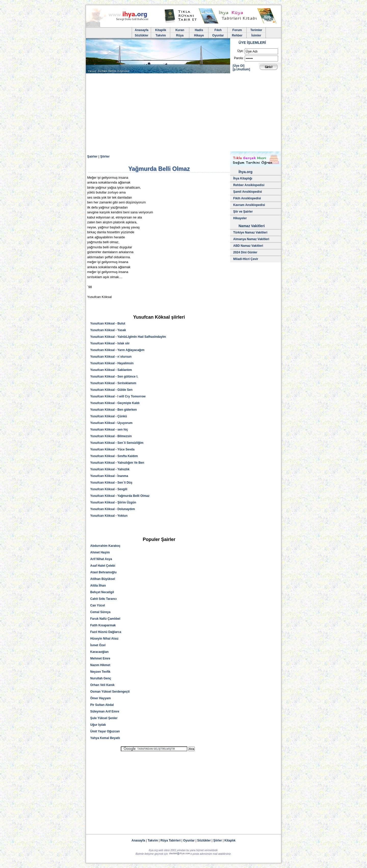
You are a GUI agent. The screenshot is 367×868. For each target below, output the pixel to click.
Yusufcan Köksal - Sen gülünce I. (114, 377)
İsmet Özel (98, 645)
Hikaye (199, 35)
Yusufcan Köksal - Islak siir (110, 343)
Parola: (239, 58)
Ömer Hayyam (101, 698)
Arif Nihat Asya (101, 559)
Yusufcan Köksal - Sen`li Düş (111, 483)
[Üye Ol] (239, 66)
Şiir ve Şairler (243, 212)
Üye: (240, 51)
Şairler (92, 156)
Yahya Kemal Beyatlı (105, 738)
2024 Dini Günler (245, 252)
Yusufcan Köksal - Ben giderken (114, 410)
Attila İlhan (98, 586)
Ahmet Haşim (100, 552)
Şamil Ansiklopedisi (248, 192)
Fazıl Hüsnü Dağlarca (106, 632)
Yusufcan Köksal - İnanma (109, 476)
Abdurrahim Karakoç (105, 546)
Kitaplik (161, 30)
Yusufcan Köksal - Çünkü (109, 416)
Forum (237, 30)
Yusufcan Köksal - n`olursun (111, 357)
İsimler (256, 35)
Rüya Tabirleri (171, 840)
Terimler (256, 30)
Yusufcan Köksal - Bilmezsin (111, 436)
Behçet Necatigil (102, 592)
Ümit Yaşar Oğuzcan (105, 731)
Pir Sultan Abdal (102, 705)
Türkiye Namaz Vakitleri (250, 232)
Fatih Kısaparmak (103, 625)
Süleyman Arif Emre (105, 711)
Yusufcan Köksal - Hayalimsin (112, 363)
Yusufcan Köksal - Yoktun (109, 516)
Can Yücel (98, 605)
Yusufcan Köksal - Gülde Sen (111, 390)
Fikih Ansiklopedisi (247, 198)
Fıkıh (218, 30)
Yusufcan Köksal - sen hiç (109, 430)
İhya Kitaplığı (243, 178)
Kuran (180, 30)
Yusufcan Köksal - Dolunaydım (113, 509)
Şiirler (105, 156)
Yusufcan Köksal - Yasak (108, 330)
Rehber (237, 35)
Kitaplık (230, 840)
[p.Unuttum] (241, 69)
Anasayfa (142, 30)
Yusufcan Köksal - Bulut (108, 323)
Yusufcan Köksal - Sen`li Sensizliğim (117, 443)
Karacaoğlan (99, 652)
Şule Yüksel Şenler (104, 718)
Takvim (161, 35)
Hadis (199, 30)
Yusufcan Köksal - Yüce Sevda (112, 449)
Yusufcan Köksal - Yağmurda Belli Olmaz (120, 496)
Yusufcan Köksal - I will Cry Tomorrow (118, 396)
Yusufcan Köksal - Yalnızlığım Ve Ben (117, 463)
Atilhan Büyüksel (103, 579)
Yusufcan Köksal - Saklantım (111, 370)
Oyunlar (218, 35)
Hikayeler (240, 218)
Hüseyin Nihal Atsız (104, 639)
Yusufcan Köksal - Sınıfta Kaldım (114, 456)
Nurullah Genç (101, 678)
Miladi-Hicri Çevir (246, 259)
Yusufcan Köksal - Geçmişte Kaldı (115, 403)
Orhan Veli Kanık (102, 685)
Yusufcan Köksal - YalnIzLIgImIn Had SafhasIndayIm (128, 337)
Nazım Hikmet (100, 665)
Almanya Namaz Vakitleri (251, 239)
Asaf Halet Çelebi (103, 566)
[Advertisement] (183, 113)
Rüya (180, 35)
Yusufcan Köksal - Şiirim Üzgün (113, 502)
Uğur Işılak (98, 725)
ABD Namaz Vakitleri (248, 246)
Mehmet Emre (100, 658)
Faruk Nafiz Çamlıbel (105, 619)
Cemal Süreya (100, 612)
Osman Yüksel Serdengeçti (110, 692)
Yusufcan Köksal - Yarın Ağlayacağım (117, 350)
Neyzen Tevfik (100, 672)
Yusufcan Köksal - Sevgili (109, 489)
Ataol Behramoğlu (103, 572)
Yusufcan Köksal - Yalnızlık (110, 469)
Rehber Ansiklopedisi (249, 185)
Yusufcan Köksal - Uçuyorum (111, 423)
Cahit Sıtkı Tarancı (103, 599)
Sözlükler (142, 35)
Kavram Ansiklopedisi (249, 205)
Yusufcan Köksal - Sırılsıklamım (113, 383)
